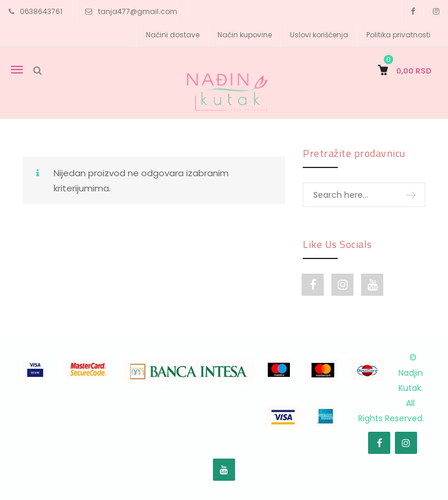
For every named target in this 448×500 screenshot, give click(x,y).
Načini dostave (173, 35)
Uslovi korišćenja (319, 35)
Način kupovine (245, 35)
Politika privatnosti (398, 35)
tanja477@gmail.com (138, 11)
